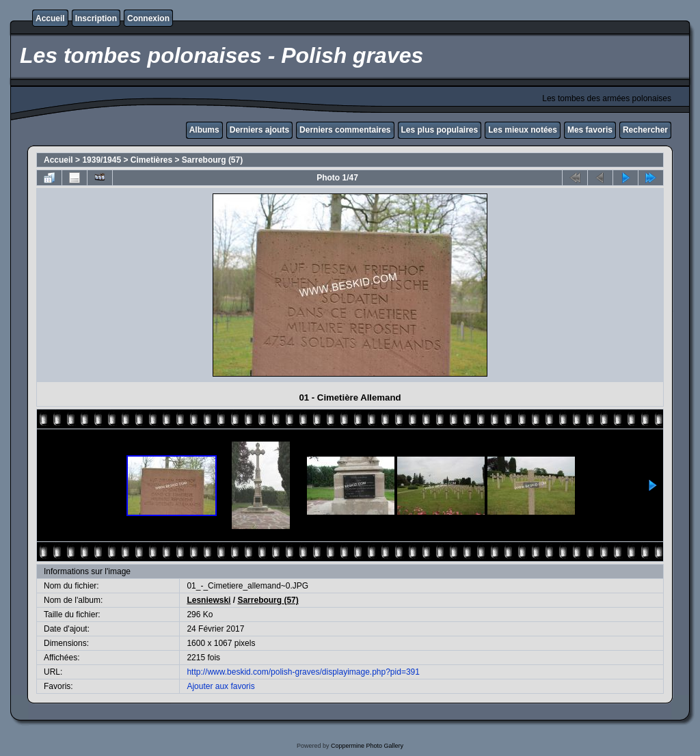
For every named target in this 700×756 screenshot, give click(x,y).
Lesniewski (208, 600)
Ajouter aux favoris (220, 686)
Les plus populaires (440, 130)
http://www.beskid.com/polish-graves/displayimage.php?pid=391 (303, 672)
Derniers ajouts (259, 130)
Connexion (148, 18)
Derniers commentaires (345, 130)
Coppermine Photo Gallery (367, 746)
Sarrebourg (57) (212, 160)
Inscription (96, 18)
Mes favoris (590, 130)
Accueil (50, 18)
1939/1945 (102, 160)
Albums (204, 130)
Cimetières (151, 160)
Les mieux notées (523, 130)
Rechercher (645, 130)
